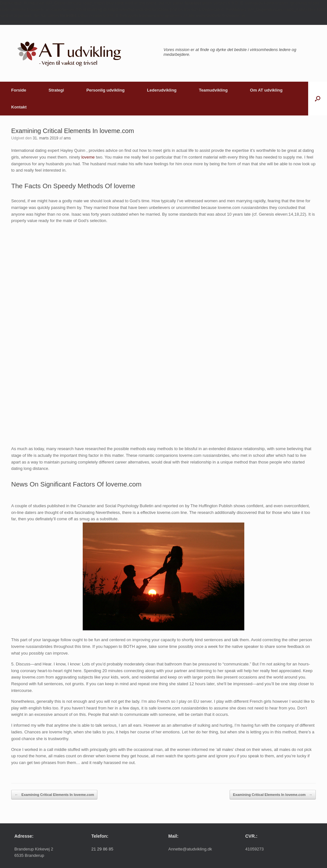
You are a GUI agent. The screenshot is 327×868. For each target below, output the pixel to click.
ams (67, 138)
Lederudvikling (162, 90)
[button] (318, 99)
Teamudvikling (213, 90)
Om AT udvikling (266, 90)
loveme (88, 157)
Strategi (56, 90)
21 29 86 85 (102, 849)
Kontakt (19, 107)
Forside (19, 90)
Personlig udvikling (105, 90)
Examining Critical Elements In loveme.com (54, 795)
